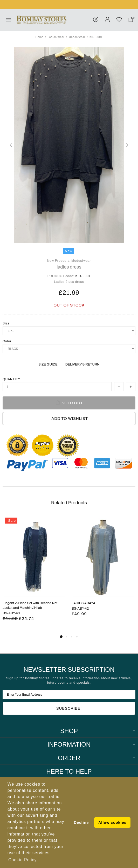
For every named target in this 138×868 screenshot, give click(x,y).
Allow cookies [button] (112, 823)
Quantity (11, 379)
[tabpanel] (34, 574)
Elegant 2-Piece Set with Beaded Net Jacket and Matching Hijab (30, 605)
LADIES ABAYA (83, 603)
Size (6, 323)
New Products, (59, 261)
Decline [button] (81, 823)
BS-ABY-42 (80, 609)
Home (40, 37)
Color (7, 341)
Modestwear (77, 37)
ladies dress (69, 267)
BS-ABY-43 (11, 613)
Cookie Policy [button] (22, 860)
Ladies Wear (56, 37)
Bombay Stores (42, 20)
